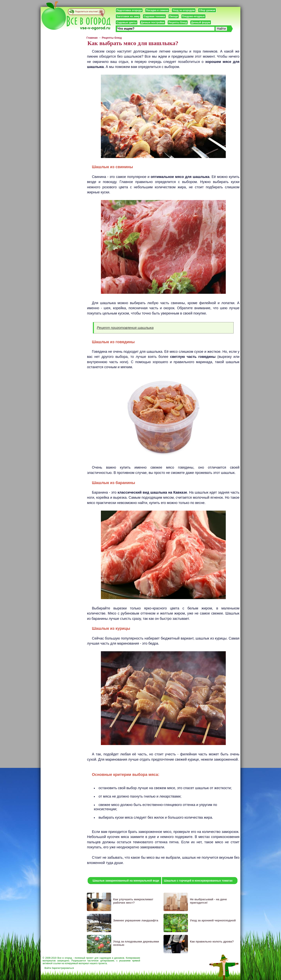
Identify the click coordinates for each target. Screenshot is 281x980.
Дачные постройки (153, 22)
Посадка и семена (157, 10)
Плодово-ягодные (193, 16)
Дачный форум (201, 22)
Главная (92, 38)
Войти (48, 968)
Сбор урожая (207, 10)
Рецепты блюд (178, 22)
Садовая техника (154, 16)
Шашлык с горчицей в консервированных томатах (198, 881)
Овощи (174, 16)
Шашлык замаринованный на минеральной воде (126, 881)
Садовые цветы (127, 22)
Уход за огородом (184, 10)
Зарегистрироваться (63, 968)
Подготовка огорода (129, 10)
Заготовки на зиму (128, 16)
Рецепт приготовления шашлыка (125, 328)
